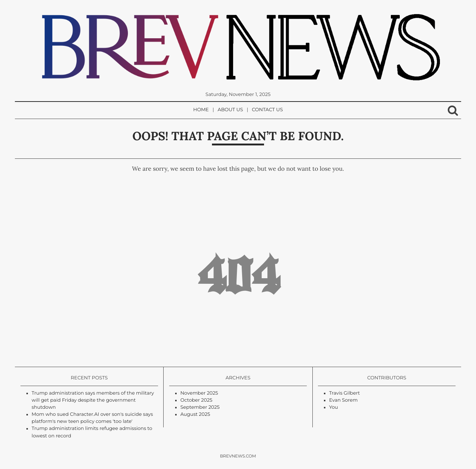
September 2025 (200, 407)
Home (201, 110)
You (334, 407)
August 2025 (195, 415)
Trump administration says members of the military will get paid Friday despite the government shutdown (93, 400)
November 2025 (199, 393)
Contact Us (267, 110)
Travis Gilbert (345, 393)
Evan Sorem (343, 400)
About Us (230, 110)
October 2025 (196, 400)
